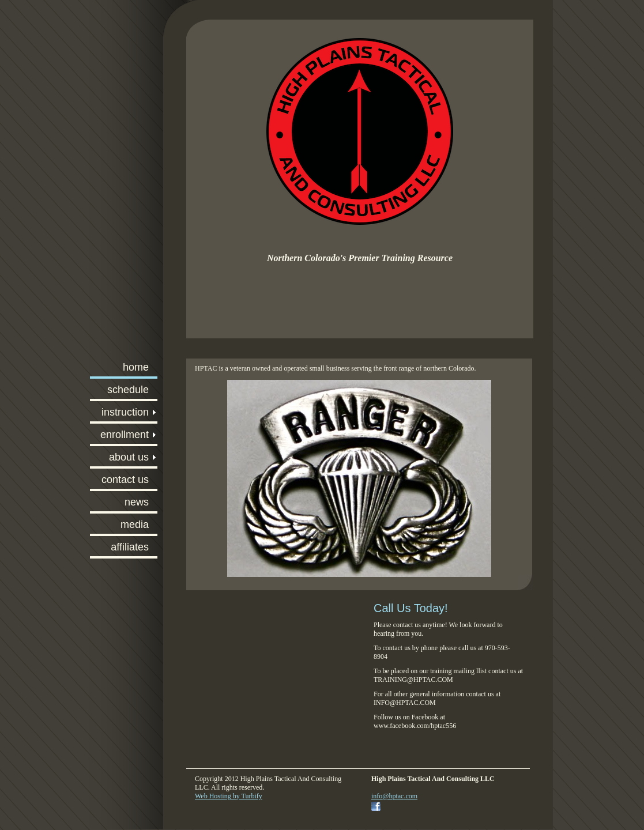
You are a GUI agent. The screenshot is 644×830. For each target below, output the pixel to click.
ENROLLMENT (125, 435)
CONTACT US (125, 480)
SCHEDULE (128, 390)
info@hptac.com (394, 796)
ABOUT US (129, 457)
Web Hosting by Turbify (229, 796)
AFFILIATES (130, 547)
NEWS (137, 502)
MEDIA (135, 525)
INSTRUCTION (125, 412)
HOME (136, 367)
